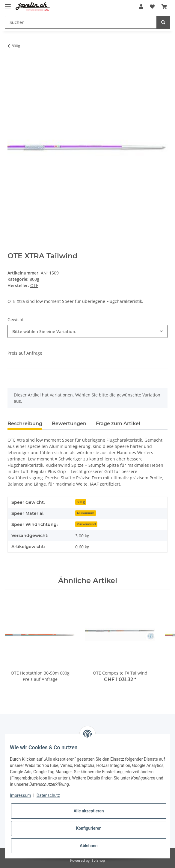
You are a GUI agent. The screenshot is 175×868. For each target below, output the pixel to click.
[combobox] (87, 331)
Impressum (20, 795)
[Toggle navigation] (8, 4)
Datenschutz (48, 795)
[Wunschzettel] (152, 7)
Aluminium (86, 513)
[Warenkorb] (164, 7)
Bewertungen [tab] (69, 424)
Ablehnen (89, 846)
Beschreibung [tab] (25, 424)
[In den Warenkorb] (12, 65)
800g (34, 279)
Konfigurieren (89, 828)
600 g (81, 502)
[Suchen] (81, 22)
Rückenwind (86, 524)
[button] (141, 7)
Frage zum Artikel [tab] (118, 424)
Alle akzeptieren (89, 811)
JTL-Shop (98, 860)
